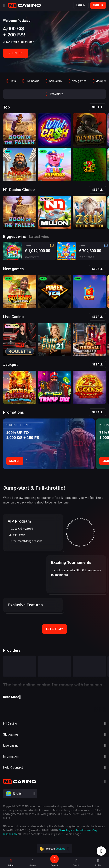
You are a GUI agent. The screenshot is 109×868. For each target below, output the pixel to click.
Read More (12, 697)
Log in (81, 5)
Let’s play (55, 629)
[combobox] (54, 794)
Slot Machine (32, 257)
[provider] (20, 666)
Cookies (60, 849)
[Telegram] (105, 782)
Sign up (98, 5)
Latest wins (39, 237)
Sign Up (16, 53)
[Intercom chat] (101, 851)
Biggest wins (14, 237)
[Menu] (4, 5)
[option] (11, 81)
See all (97, 107)
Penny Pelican (86, 257)
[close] (68, 849)
